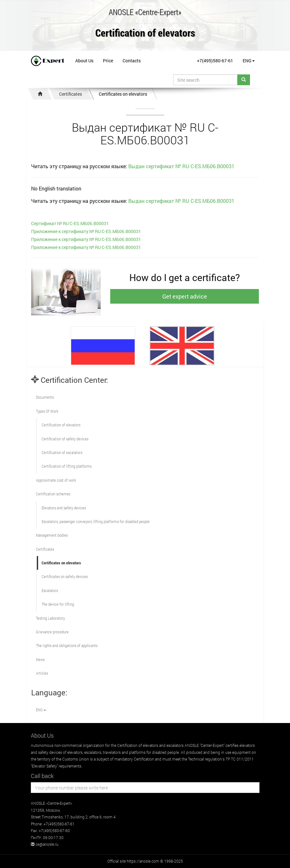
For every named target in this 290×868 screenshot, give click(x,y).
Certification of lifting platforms (67, 466)
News (40, 659)
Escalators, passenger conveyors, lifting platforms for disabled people (96, 521)
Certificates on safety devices (65, 576)
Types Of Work (47, 411)
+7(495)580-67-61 (215, 61)
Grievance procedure (52, 632)
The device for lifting (58, 604)
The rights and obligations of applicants (67, 645)
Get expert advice (185, 296)
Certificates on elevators (123, 94)
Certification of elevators (145, 33)
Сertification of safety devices (65, 439)
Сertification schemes (53, 494)
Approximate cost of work (56, 480)
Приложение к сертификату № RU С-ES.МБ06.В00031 (86, 231)
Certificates (71, 94)
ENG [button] (249, 61)
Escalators (50, 590)
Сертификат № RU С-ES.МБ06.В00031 (70, 223)
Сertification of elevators (61, 425)
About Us (84, 61)
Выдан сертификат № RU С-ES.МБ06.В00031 (181, 166)
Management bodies (52, 535)
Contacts (132, 61)
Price (108, 61)
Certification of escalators (62, 452)
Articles (42, 673)
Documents (45, 397)
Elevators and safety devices (64, 508)
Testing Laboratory (50, 618)
